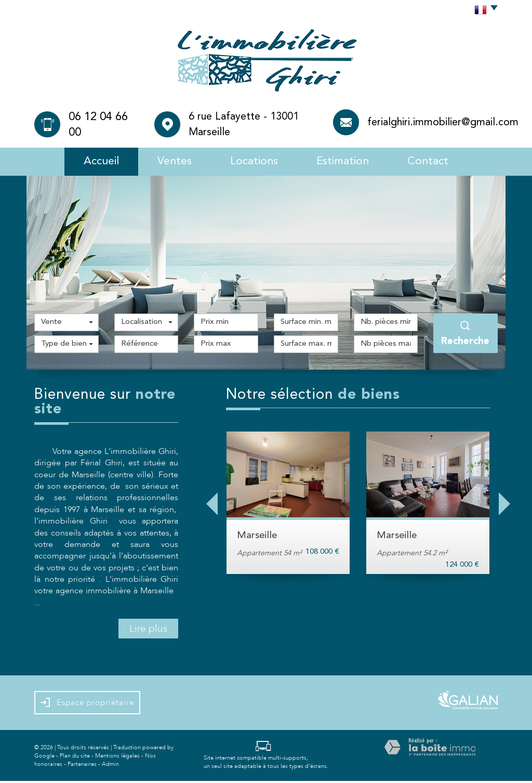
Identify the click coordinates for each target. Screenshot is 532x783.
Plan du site (75, 757)
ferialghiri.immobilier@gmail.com (443, 123)
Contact (434, 162)
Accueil (96, 162)
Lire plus (148, 631)
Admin (110, 766)
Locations (253, 162)
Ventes (171, 162)
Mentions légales (117, 757)
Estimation (346, 162)
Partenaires (82, 766)
